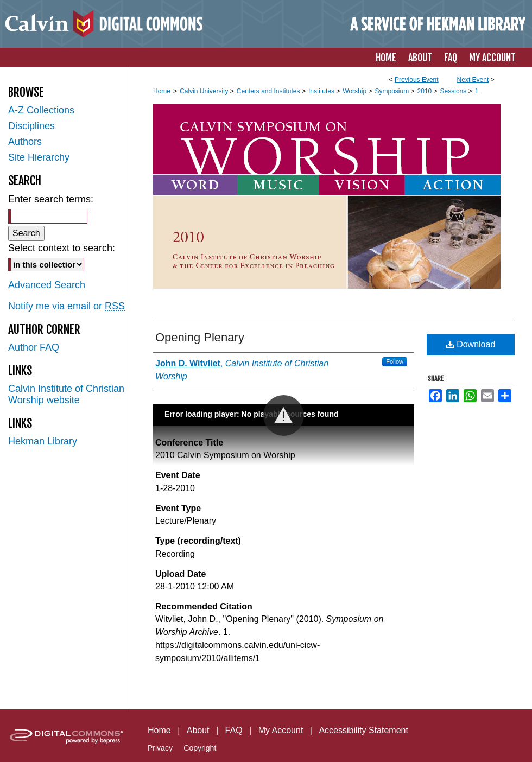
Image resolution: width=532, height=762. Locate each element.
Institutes (322, 91)
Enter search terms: (51, 199)
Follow (395, 361)
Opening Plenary (200, 337)
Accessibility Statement (363, 730)
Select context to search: (62, 248)
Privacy (160, 748)
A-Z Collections (41, 110)
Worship (355, 91)
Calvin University (205, 91)
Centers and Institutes (269, 91)
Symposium (392, 91)
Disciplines (31, 126)
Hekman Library (43, 441)
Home (162, 91)
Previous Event (417, 80)
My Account (281, 730)
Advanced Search (47, 285)
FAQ (234, 730)
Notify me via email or (66, 306)
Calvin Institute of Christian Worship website (66, 394)
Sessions (454, 91)
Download (471, 344)
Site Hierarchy (39, 157)
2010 (426, 91)
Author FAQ (34, 347)
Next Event (473, 80)
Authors (25, 142)
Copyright (200, 748)
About (198, 730)
